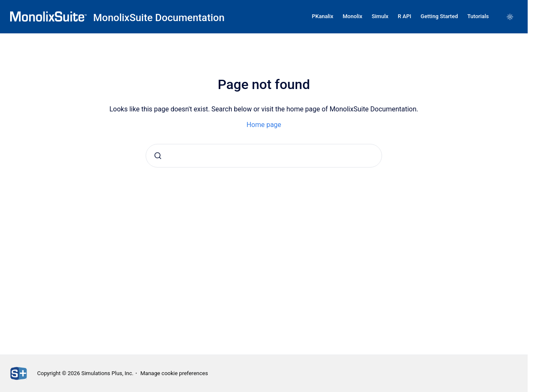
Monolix (353, 16)
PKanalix (323, 16)
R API (404, 16)
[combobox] (264, 156)
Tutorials (478, 16)
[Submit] (158, 156)
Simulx (380, 16)
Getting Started (439, 16)
